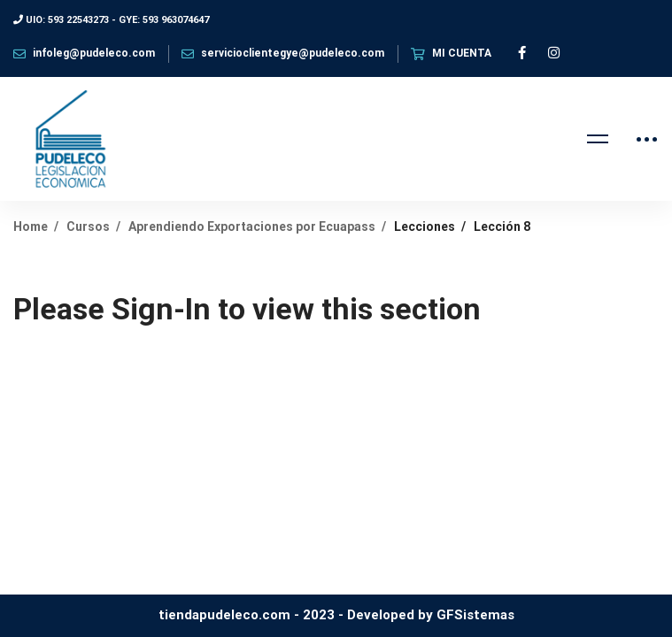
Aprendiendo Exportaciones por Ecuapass (252, 226)
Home (31, 226)
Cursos (88, 226)
